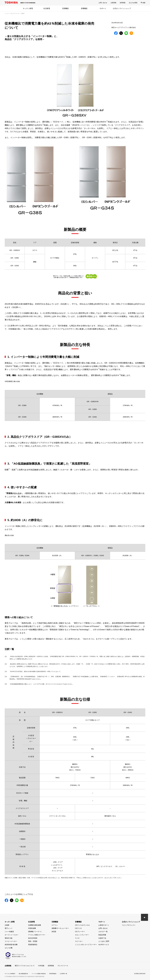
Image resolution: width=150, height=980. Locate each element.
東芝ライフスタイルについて (25, 965)
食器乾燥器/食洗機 (11, 945)
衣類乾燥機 (32, 928)
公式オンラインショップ (122, 8)
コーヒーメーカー (11, 941)
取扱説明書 (102, 935)
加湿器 (54, 932)
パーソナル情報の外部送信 (44, 973)
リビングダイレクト (129, 925)
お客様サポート (104, 925)
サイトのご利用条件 (11, 973)
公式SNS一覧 (72, 973)
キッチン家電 (28, 8)
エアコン (55, 925)
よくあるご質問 (104, 941)
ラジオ (77, 938)
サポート (103, 8)
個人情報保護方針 (26, 973)
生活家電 (47, 8)
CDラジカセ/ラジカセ (82, 925)
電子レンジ (8, 928)
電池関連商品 (33, 945)
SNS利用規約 (60, 973)
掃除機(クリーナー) (35, 932)
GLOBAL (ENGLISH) (139, 973)
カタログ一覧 (103, 932)
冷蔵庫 (7, 925)
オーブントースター (12, 935)
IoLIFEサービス (104, 945)
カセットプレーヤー (82, 935)
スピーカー (79, 941)
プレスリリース (63, 965)
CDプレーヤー (80, 932)
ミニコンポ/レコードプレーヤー (86, 945)
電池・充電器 (33, 941)
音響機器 (84, 8)
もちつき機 (8, 948)
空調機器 (65, 8)
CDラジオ (78, 928)
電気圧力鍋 (8, 938)
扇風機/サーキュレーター (60, 928)
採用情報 (123, 3)
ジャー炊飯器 (9, 932)
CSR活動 (41, 965)
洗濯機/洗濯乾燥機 (34, 925)
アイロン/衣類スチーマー (37, 935)
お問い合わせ (103, 3)
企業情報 (113, 3)
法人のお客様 (133, 3)
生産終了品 (102, 938)
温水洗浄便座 (33, 938)
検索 (144, 3)
